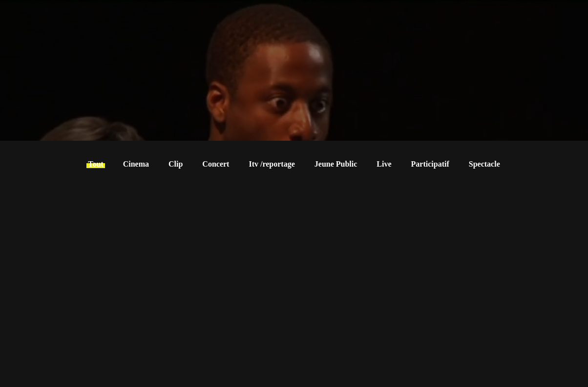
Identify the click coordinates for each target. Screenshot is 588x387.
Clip (176, 164)
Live (384, 164)
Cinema (136, 164)
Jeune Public (336, 164)
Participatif (430, 164)
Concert (216, 164)
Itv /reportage (272, 164)
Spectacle (484, 164)
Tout (95, 164)
